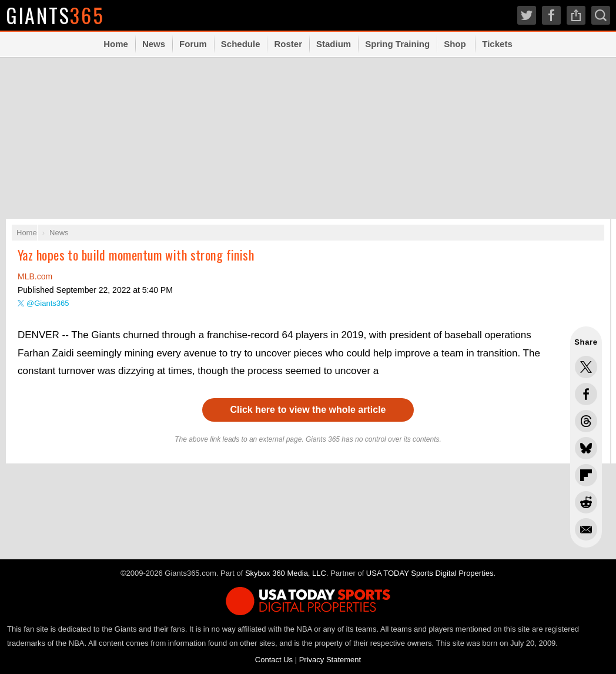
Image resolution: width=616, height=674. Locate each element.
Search (601, 15)
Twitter (527, 15)
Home (116, 44)
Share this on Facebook (586, 394)
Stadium (334, 44)
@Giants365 (48, 303)
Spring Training (397, 44)
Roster (288, 44)
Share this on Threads (586, 421)
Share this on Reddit (586, 502)
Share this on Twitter (586, 367)
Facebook (551, 15)
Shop (455, 44)
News (154, 44)
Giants (56, 15)
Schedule (241, 44)
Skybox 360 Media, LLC (286, 573)
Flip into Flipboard (586, 475)
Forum (193, 44)
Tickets (497, 44)
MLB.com (35, 276)
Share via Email (586, 529)
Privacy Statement (330, 660)
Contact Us (274, 660)
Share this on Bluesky (586, 448)
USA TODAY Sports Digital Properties (430, 573)
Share (576, 15)
